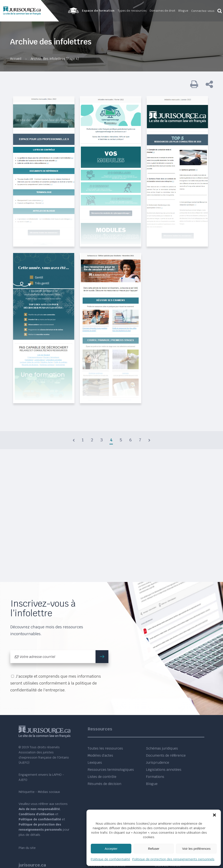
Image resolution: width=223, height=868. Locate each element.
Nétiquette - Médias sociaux (39, 792)
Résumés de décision (104, 784)
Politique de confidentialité (110, 859)
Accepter (111, 849)
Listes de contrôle (102, 777)
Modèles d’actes (100, 755)
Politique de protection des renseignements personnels (173, 859)
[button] (214, 815)
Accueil (16, 59)
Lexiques (95, 763)
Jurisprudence (158, 763)
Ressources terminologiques (111, 770)
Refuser (154, 849)
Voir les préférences (196, 849)
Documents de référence (166, 755)
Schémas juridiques (162, 748)
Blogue (152, 784)
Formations (155, 777)
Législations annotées (164, 770)
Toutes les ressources (105, 748)
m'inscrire (104, 657)
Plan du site (27, 848)
